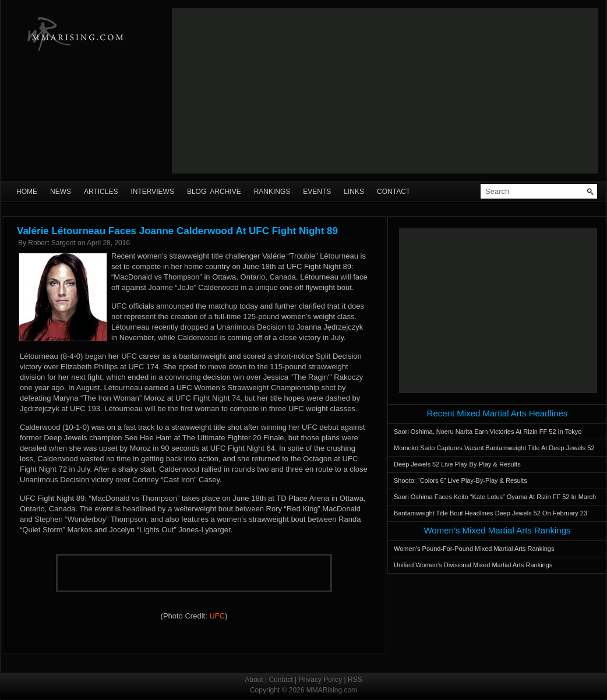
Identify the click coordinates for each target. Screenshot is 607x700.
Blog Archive (214, 192)
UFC (217, 616)
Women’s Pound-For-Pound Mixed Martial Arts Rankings (474, 549)
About (254, 680)
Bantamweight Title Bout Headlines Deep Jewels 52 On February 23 (490, 513)
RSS (355, 680)
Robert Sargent (52, 243)
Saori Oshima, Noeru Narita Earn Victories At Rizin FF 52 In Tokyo (488, 432)
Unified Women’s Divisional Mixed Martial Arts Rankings (473, 565)
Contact (394, 192)
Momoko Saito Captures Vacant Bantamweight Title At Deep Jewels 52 (494, 448)
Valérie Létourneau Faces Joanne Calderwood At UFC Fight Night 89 (177, 231)
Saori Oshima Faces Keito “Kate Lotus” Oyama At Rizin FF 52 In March (495, 497)
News (61, 192)
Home (27, 192)
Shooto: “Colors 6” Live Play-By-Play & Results (460, 480)
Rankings (272, 192)
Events (317, 192)
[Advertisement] (385, 91)
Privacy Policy (321, 680)
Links (354, 192)
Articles (101, 192)
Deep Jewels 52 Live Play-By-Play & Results (457, 464)
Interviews (152, 192)
